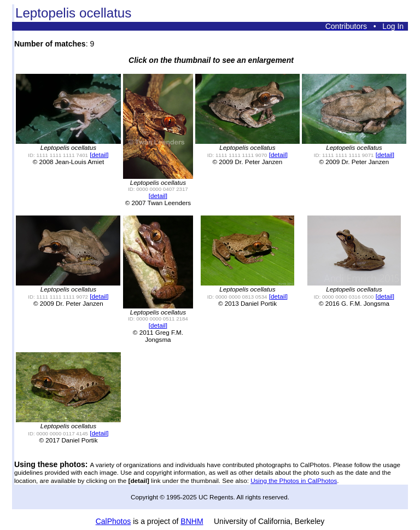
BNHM (192, 521)
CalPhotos (113, 521)
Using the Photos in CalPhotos (294, 481)
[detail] (99, 155)
